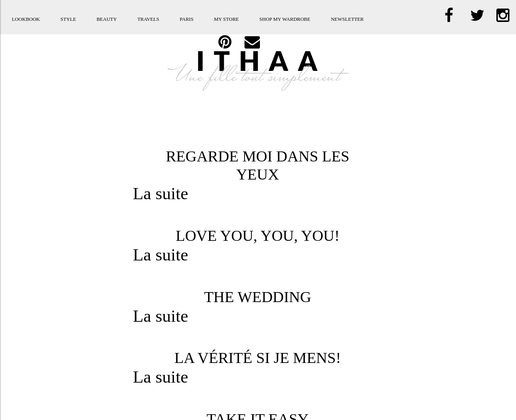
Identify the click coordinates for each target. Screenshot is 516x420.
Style (68, 19)
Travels (148, 19)
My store (227, 19)
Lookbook (26, 19)
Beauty (107, 19)
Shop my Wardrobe (285, 19)
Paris (187, 19)
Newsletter (347, 19)
